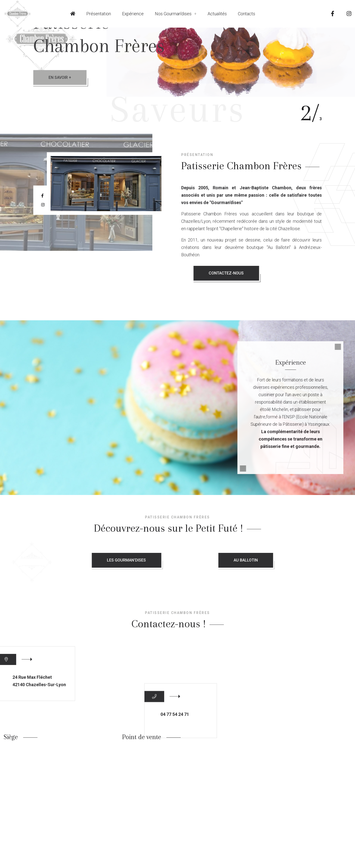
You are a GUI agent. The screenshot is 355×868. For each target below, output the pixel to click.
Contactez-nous (304, 273)
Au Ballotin (278, 560)
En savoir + (60, 77)
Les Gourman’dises (167, 560)
